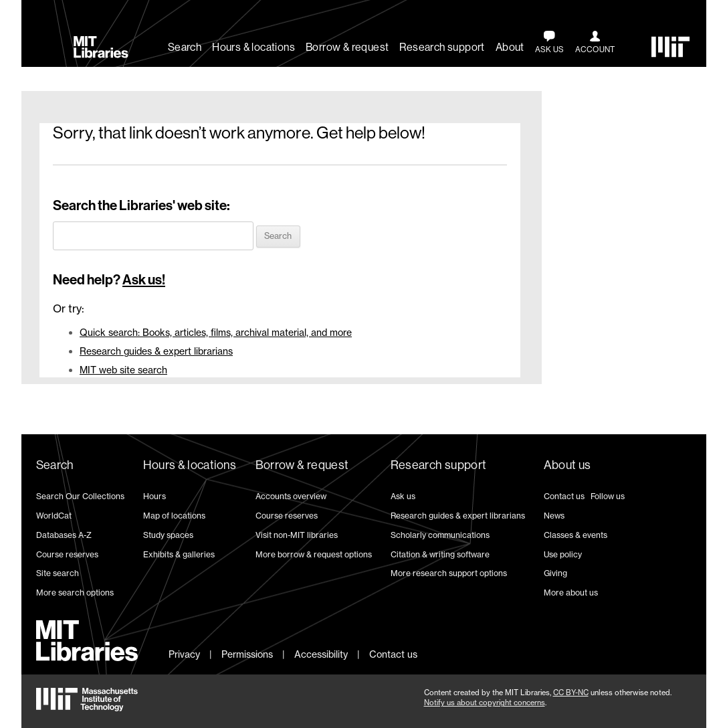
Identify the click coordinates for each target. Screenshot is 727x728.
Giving (555, 573)
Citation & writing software (440, 554)
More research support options (449, 573)
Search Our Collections (80, 496)
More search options (75, 593)
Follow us (608, 496)
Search (185, 47)
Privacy (184, 654)
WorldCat (54, 516)
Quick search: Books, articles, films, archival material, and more (216, 332)
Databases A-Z (64, 535)
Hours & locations (253, 47)
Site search (58, 573)
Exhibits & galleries (179, 554)
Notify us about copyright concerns (485, 703)
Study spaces (168, 535)
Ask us (403, 496)
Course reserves (67, 554)
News (554, 516)
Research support (442, 47)
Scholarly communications (440, 535)
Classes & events (576, 535)
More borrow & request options (314, 554)
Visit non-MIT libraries (297, 535)
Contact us (564, 496)
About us (567, 465)
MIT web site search (123, 370)
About (510, 47)
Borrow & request (347, 47)
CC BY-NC (571, 693)
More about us (571, 593)
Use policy (563, 554)
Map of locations (174, 516)
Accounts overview (291, 496)
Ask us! (144, 280)
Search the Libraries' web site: (141, 205)
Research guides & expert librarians (156, 351)
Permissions (247, 654)
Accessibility (321, 654)
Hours (154, 496)
